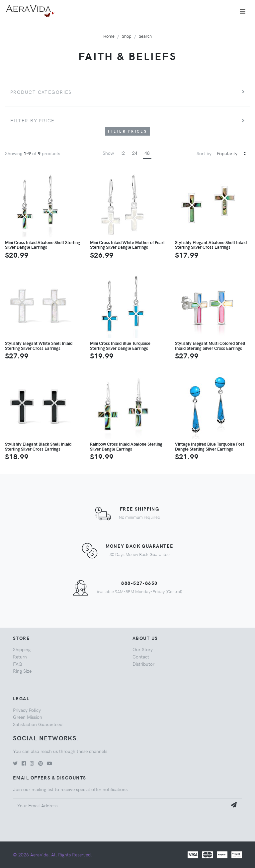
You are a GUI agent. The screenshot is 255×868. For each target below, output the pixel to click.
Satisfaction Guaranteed (38, 724)
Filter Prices (127, 131)
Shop (127, 36)
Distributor (143, 664)
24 (135, 153)
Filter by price (33, 120)
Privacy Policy (27, 710)
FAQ (18, 664)
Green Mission (28, 717)
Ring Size (22, 671)
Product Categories (41, 92)
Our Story (143, 649)
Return (20, 656)
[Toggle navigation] (243, 11)
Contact (141, 656)
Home (109, 36)
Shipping (22, 649)
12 (122, 153)
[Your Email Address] (120, 805)
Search (145, 36)
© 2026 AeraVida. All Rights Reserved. (52, 854)
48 (147, 153)
